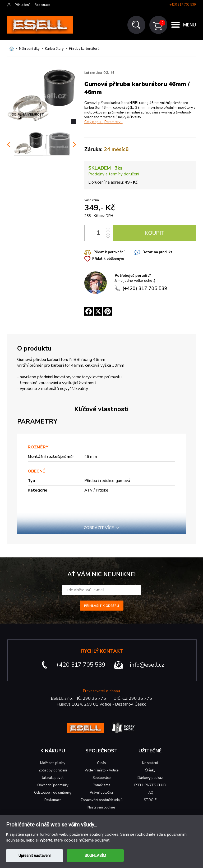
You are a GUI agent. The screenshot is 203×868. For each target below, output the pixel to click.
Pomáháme (101, 785)
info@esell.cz (147, 665)
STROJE (150, 800)
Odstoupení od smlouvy (53, 793)
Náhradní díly (29, 49)
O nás (101, 763)
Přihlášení (22, 5)
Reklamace (53, 800)
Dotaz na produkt (157, 252)
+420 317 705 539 (183, 5)
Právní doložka (101, 793)
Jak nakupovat (53, 778)
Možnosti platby (53, 763)
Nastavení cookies (101, 807)
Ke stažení (150, 763)
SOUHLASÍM (95, 856)
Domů (11, 49)
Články (150, 770)
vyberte (46, 840)
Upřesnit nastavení (34, 856)
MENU (190, 25)
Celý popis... (94, 122)
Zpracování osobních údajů (101, 800)
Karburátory (54, 49)
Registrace (42, 5)
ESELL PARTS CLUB (150, 785)
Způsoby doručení (53, 770)
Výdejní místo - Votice (101, 770)
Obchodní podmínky (53, 785)
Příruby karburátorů (84, 49)
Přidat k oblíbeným (108, 259)
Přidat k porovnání (109, 252)
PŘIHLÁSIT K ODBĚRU (102, 606)
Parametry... (114, 122)
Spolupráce (101, 778)
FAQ (150, 793)
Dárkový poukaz (150, 778)
